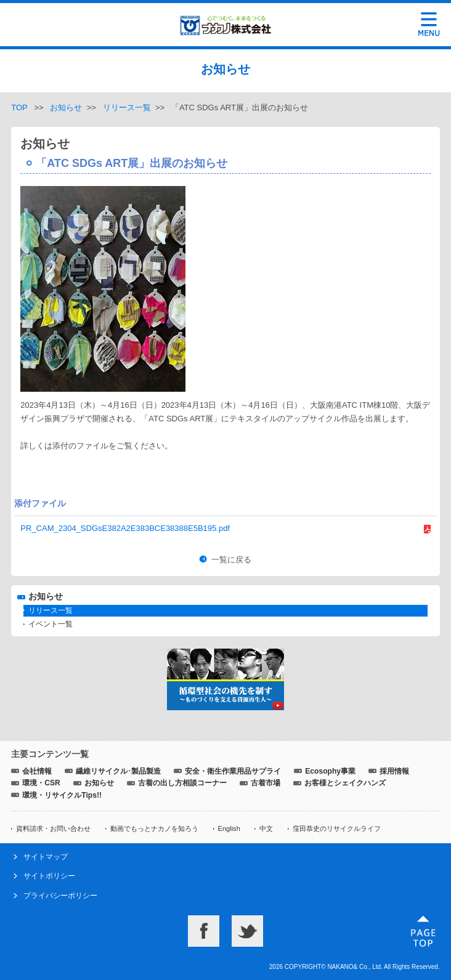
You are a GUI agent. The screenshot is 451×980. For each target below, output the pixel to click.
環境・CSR (41, 783)
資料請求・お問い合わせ (53, 828)
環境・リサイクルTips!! (62, 795)
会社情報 (37, 771)
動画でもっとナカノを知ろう (154, 828)
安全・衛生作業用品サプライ (233, 771)
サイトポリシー (49, 876)
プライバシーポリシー (60, 896)
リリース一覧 (127, 107)
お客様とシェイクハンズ (345, 783)
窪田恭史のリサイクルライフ (337, 828)
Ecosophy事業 (330, 771)
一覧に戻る (231, 560)
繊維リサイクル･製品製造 (118, 771)
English (229, 828)
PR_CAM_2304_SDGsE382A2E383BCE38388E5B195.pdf (125, 528)
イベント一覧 (51, 624)
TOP (19, 107)
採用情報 (394, 771)
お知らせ (66, 107)
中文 (266, 828)
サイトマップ (46, 857)
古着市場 (266, 783)
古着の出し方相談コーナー (182, 783)
